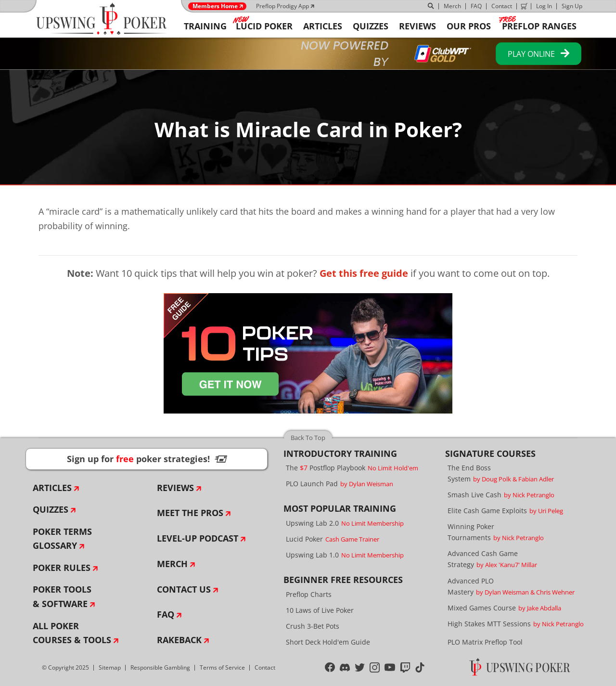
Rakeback (179, 640)
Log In (544, 6)
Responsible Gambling (160, 667)
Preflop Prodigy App (282, 6)
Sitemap (110, 667)
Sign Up (572, 6)
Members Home (215, 6)
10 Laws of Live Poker (320, 610)
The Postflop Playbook (352, 468)
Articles (52, 488)
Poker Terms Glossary (62, 539)
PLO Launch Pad (340, 484)
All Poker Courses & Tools (72, 633)
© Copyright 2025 (65, 667)
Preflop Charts (309, 594)
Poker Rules (62, 568)
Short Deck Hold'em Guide (328, 642)
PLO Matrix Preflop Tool (485, 642)
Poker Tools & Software (62, 596)
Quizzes (51, 509)
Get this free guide (364, 273)
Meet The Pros (190, 513)
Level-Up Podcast (198, 538)
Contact (502, 6)
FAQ (476, 6)
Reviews (175, 488)
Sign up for (147, 459)
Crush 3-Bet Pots (313, 626)
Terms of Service (222, 667)
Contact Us (184, 589)
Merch (452, 6)
